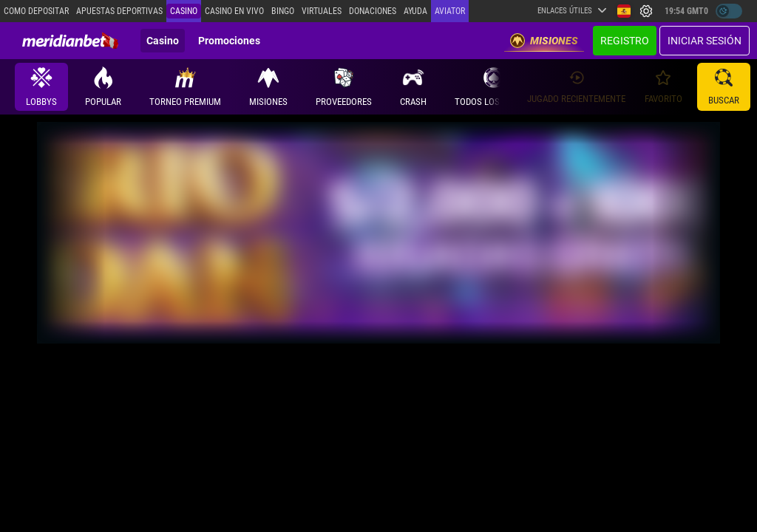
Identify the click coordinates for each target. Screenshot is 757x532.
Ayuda (415, 11)
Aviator (450, 11)
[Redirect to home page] (70, 41)
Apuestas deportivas (119, 11)
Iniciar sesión (705, 41)
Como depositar (36, 11)
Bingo (283, 11)
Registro (625, 41)
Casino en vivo (234, 11)
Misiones (544, 41)
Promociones (229, 41)
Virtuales (322, 11)
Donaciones (373, 11)
